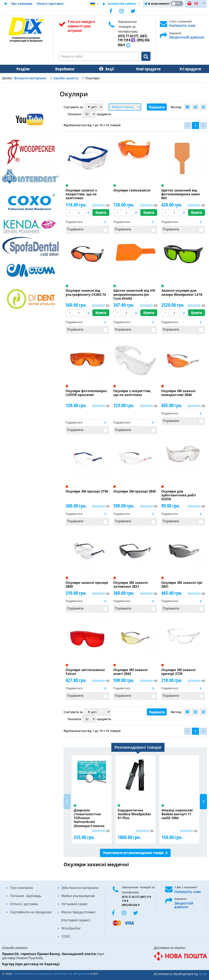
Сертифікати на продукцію (31, 912)
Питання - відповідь (26, 896)
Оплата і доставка (50, 4)
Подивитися (74, 222)
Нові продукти (146, 69)
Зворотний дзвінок (187, 37)
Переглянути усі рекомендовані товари (133, 853)
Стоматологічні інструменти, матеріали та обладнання (51, 974)
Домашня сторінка (6, 4)
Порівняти (157, 107)
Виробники (64, 69)
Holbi (203, 974)
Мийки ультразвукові (78, 896)
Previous (67, 802)
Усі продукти (187, 69)
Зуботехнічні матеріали (80, 888)
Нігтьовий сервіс (75, 904)
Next (203, 802)
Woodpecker (71, 928)
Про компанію (22, 4)
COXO (66, 936)
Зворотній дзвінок (184, 905)
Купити (101, 212)
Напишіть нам (182, 25)
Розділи (23, 69)
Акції (108, 69)
